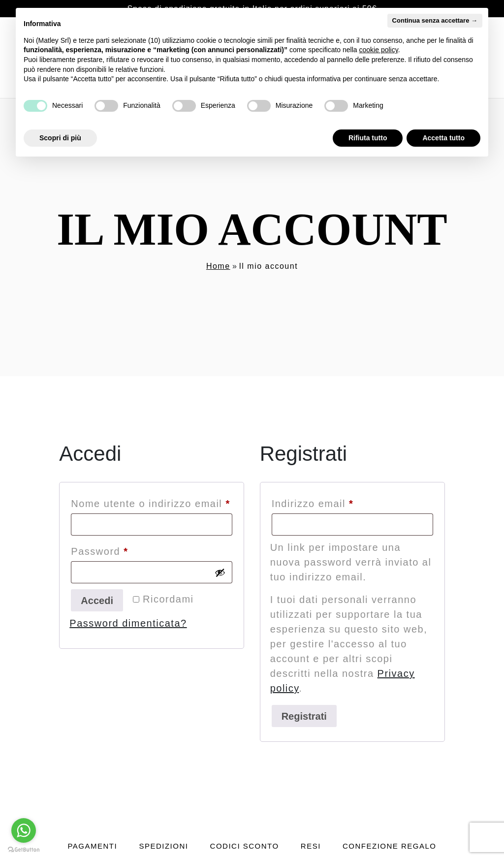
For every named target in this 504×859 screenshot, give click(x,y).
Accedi (97, 601)
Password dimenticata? (128, 623)
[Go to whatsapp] (24, 830)
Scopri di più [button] (60, 138)
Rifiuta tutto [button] (368, 138)
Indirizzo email (336, 501)
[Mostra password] (220, 573)
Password (123, 549)
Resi (311, 846)
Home (218, 266)
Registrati (304, 716)
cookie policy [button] (379, 50)
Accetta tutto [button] (443, 138)
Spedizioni (163, 846)
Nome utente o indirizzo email (152, 501)
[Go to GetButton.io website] (24, 849)
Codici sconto (245, 846)
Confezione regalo (390, 846)
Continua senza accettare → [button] (435, 20)
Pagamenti (92, 846)
